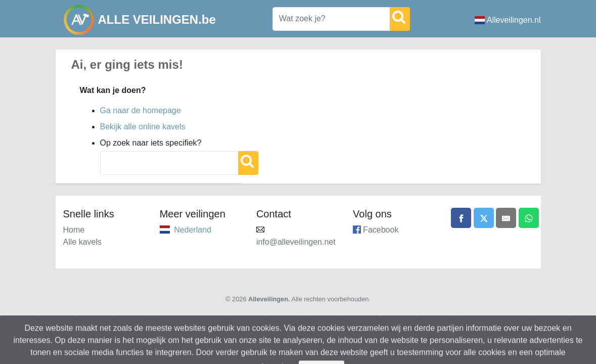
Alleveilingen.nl (508, 20)
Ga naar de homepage (141, 110)
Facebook (381, 230)
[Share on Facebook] (461, 218)
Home (74, 230)
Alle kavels (82, 242)
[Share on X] (484, 218)
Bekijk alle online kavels (143, 127)
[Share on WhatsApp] (529, 218)
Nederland (193, 230)
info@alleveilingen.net (296, 242)
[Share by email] (506, 218)
